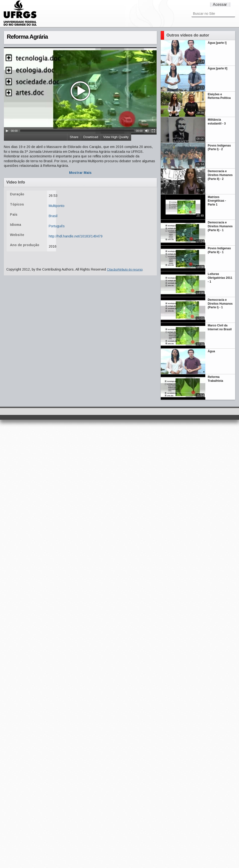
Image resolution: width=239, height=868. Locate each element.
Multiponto (57, 206)
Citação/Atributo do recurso (125, 270)
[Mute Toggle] (147, 131)
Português (57, 226)
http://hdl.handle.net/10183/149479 (76, 236)
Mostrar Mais (80, 173)
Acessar (220, 4)
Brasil (53, 216)
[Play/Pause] (7, 131)
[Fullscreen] (153, 131)
